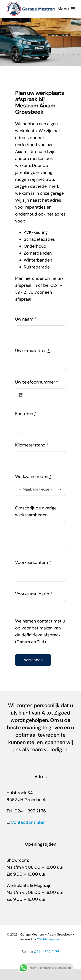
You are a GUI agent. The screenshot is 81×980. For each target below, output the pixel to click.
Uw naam (26, 319)
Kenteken (26, 413)
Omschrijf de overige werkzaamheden (36, 511)
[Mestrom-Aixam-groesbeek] (32, 3)
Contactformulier (28, 822)
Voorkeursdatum (33, 562)
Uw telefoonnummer (37, 382)
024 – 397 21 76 (47, 952)
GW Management (49, 939)
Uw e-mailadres (32, 351)
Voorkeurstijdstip (34, 594)
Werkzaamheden (33, 476)
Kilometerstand (32, 445)
